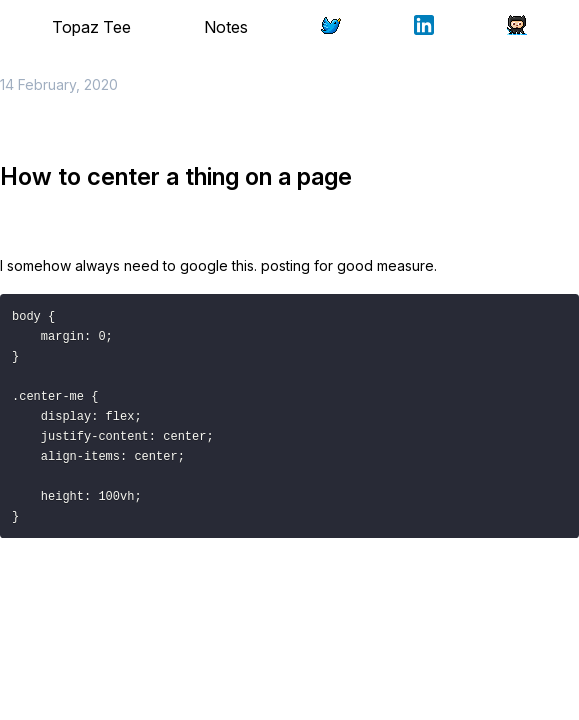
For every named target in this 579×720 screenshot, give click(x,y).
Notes (226, 27)
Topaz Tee (91, 27)
